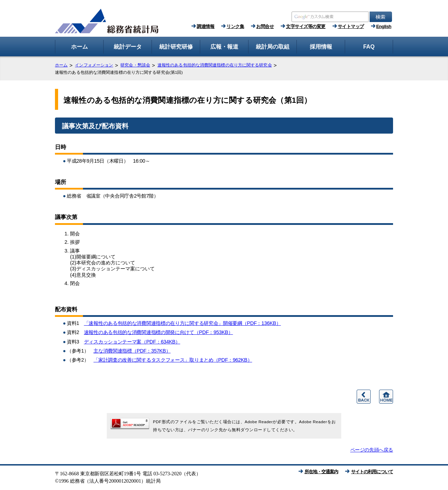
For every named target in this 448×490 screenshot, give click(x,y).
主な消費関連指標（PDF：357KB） (132, 351)
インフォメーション (94, 65)
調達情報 (205, 26)
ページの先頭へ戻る (372, 450)
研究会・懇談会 (135, 65)
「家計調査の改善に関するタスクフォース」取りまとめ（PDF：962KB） (173, 360)
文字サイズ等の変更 (306, 26)
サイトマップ (351, 26)
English (384, 26)
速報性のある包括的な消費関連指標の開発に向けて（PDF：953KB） (159, 332)
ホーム (61, 65)
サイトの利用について (372, 472)
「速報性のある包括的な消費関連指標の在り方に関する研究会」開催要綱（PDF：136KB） (183, 323)
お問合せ (265, 26)
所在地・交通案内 (321, 472)
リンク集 (235, 26)
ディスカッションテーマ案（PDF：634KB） (132, 342)
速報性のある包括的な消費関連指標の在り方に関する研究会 (215, 65)
